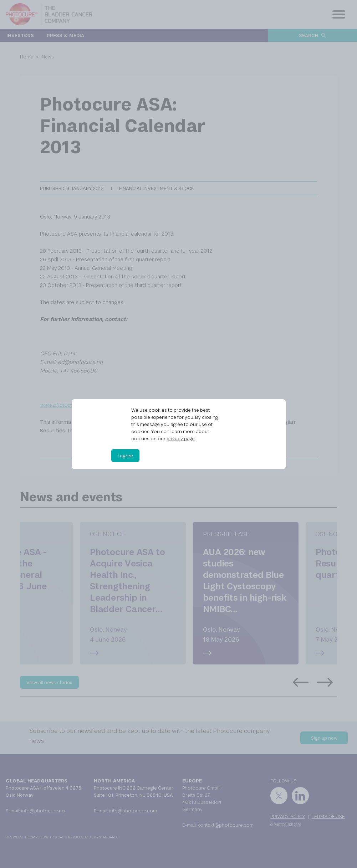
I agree (125, 456)
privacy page (181, 438)
